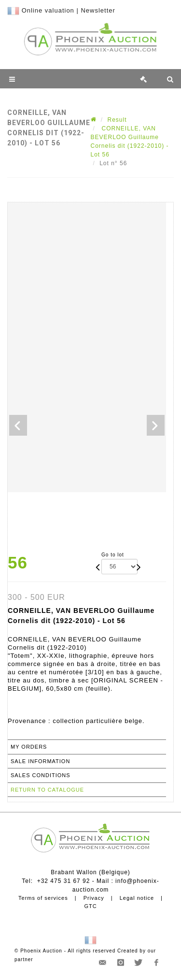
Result (117, 120)
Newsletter (98, 10)
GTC (90, 906)
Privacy (94, 898)
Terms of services (43, 898)
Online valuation (48, 10)
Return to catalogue (47, 790)
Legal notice (137, 898)
